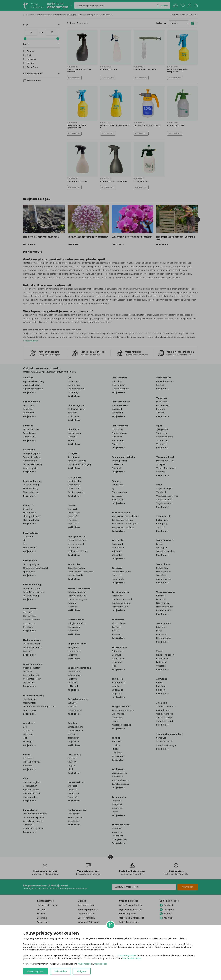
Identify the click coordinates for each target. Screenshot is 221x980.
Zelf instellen (60, 971)
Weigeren (82, 971)
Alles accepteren (36, 971)
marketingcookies (127, 955)
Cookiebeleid (101, 964)
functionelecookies (132, 958)
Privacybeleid (84, 964)
